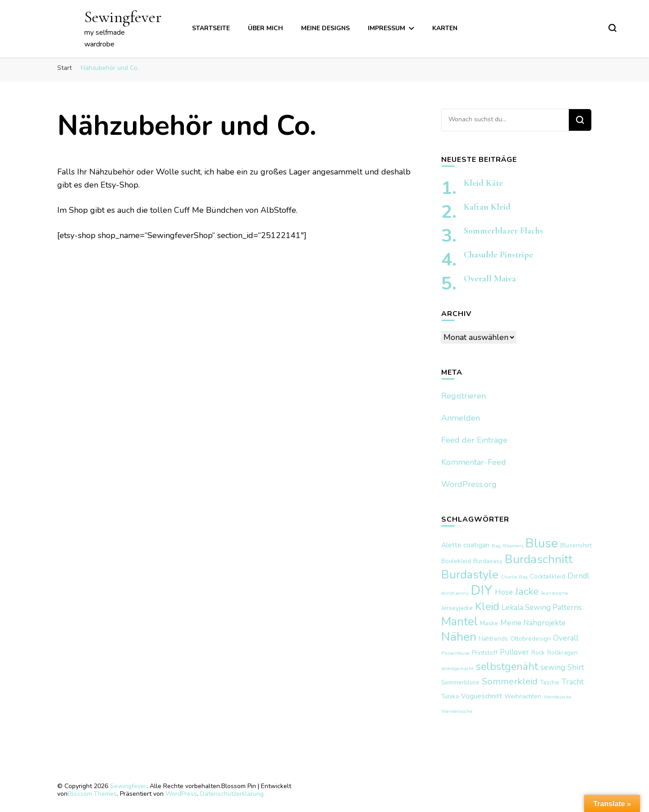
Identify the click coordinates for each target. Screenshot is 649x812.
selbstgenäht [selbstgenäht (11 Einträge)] (507, 667)
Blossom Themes (92, 794)
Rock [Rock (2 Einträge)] (538, 653)
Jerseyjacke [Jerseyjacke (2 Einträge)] (457, 608)
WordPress (181, 794)
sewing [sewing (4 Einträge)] (553, 667)
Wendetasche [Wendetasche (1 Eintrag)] (457, 711)
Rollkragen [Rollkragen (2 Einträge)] (562, 653)
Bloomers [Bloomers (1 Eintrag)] (513, 546)
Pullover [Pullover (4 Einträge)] (514, 652)
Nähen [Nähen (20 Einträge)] (459, 637)
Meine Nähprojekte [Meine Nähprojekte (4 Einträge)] (533, 623)
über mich (265, 28)
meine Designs (325, 28)
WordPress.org (469, 484)
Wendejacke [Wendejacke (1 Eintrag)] (558, 697)
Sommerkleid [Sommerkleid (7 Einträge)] (510, 681)
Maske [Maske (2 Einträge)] (489, 623)
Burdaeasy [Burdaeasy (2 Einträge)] (488, 561)
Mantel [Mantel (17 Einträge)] (459, 622)
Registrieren (464, 396)
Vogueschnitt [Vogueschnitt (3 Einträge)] (482, 696)
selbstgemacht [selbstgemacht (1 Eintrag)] (457, 668)
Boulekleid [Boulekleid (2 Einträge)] (456, 561)
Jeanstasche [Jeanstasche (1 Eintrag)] (555, 593)
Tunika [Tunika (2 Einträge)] (450, 696)
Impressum (386, 28)
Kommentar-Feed (474, 462)
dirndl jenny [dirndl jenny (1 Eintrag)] (455, 593)
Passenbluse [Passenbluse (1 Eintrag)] (455, 653)
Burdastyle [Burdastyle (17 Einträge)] (470, 575)
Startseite (211, 28)
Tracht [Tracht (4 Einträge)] (573, 682)
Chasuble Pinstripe (498, 255)
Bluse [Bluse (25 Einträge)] (542, 543)
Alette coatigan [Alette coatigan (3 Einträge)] (465, 545)
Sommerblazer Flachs (503, 231)
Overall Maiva (490, 279)
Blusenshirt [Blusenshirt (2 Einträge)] (576, 545)
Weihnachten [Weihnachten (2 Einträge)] (523, 696)
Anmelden (461, 418)
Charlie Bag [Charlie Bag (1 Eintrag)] (514, 577)
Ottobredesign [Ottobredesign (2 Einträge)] (530, 639)
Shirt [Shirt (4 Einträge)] (576, 667)
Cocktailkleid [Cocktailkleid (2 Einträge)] (548, 576)
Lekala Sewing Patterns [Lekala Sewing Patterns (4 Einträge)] (542, 608)
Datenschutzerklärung (232, 794)
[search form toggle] (612, 28)
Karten (445, 28)
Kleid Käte (483, 183)
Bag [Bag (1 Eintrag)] (496, 546)
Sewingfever (123, 17)
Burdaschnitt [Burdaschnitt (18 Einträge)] (539, 559)
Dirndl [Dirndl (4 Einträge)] (578, 576)
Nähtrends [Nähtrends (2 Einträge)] (493, 639)
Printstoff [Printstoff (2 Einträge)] (485, 653)
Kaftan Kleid (487, 207)
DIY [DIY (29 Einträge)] (482, 590)
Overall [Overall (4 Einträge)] (566, 638)
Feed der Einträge (474, 440)
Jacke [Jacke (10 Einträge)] (527, 591)
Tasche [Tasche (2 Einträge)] (550, 682)
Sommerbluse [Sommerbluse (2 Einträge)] (460, 682)
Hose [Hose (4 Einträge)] (504, 592)
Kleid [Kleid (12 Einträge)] (487, 606)
